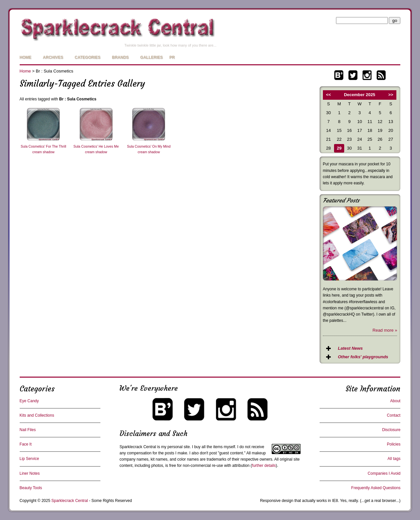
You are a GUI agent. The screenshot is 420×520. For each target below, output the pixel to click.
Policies (394, 444)
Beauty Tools (31, 488)
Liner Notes (30, 473)
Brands (120, 57)
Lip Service (29, 459)
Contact (394, 415)
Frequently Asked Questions (376, 488)
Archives (53, 57)
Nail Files (28, 430)
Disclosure (391, 430)
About (395, 401)
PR (172, 57)
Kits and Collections (37, 415)
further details (264, 466)
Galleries (151, 57)
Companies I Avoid (384, 473)
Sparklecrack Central (138, 447)
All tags (394, 459)
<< (328, 95)
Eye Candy (29, 401)
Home (26, 57)
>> (391, 95)
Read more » (385, 330)
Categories (88, 57)
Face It (26, 444)
